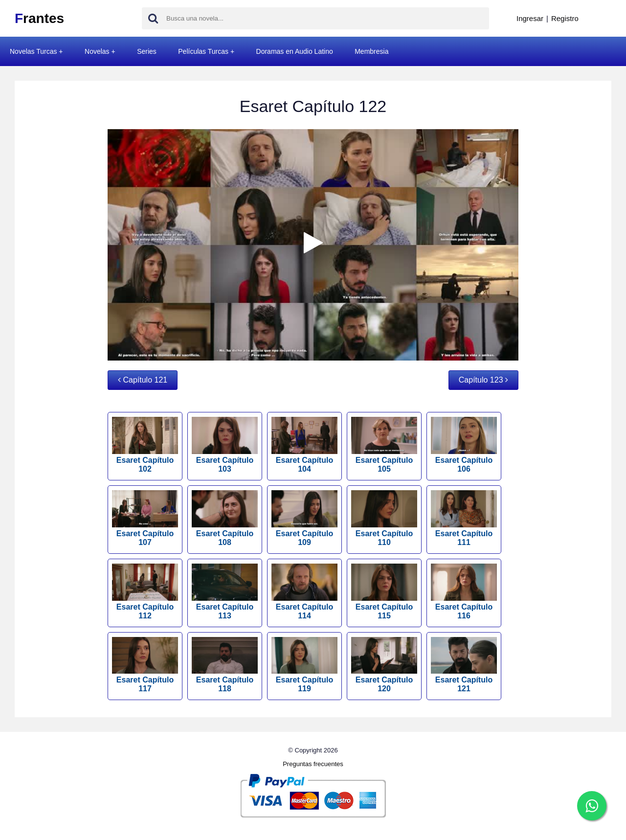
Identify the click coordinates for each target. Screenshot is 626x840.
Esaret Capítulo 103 (225, 445)
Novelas (97, 51)
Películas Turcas (203, 51)
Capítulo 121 (143, 380)
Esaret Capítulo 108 (225, 518)
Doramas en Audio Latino (295, 51)
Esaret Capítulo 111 (464, 518)
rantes (39, 18)
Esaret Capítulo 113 (225, 592)
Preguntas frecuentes (313, 764)
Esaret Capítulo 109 (304, 518)
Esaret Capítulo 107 (145, 518)
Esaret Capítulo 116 (464, 592)
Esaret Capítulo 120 (384, 665)
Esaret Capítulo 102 (145, 445)
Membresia (371, 51)
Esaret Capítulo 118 (225, 665)
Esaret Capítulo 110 (384, 518)
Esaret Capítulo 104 (304, 445)
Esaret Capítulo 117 (145, 665)
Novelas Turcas (33, 51)
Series (147, 51)
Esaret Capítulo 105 (384, 445)
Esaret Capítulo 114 (304, 592)
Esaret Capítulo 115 (384, 592)
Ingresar (530, 18)
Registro (565, 18)
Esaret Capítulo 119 (304, 665)
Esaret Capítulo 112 (145, 592)
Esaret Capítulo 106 (464, 445)
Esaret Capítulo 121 (464, 665)
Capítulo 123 (483, 380)
